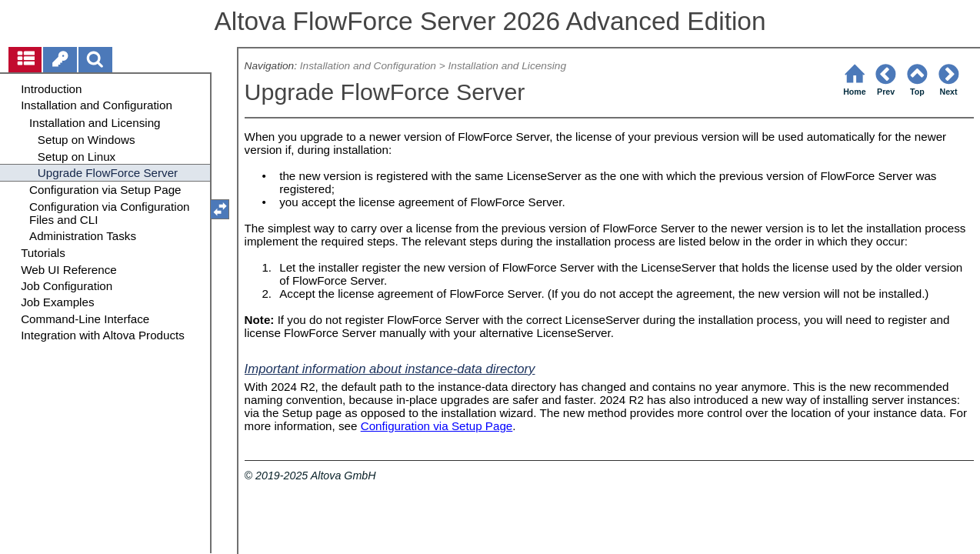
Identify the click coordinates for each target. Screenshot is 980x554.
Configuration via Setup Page (437, 426)
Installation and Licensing (507, 66)
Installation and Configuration (368, 66)
